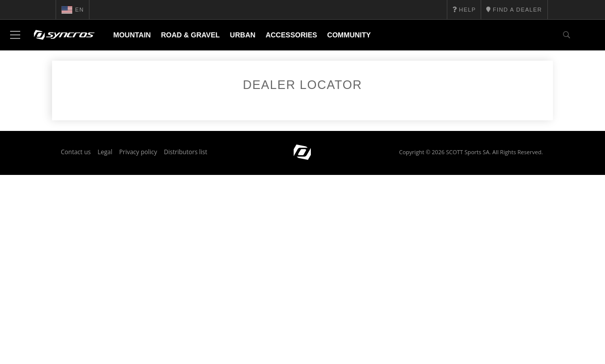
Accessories (291, 35)
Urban (243, 35)
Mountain (132, 35)
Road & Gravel (190, 35)
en (73, 10)
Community (349, 35)
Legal (105, 156)
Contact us (76, 156)
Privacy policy (138, 156)
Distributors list (185, 156)
